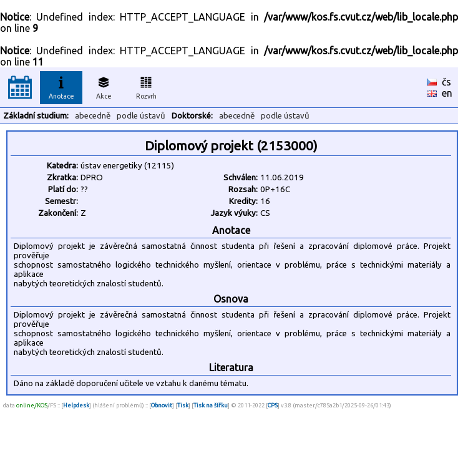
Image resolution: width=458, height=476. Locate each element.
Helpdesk (76, 405)
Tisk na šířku (211, 405)
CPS (273, 405)
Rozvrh (146, 86)
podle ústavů (141, 116)
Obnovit (162, 405)
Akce (104, 86)
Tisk (183, 405)
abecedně (93, 116)
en (447, 93)
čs (446, 82)
